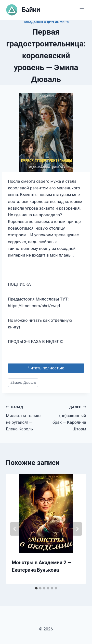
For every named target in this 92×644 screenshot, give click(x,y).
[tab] (36, 588)
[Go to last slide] (15, 529)
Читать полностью (46, 368)
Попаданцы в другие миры (46, 22)
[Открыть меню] (82, 10)
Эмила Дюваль (23, 382)
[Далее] (77, 529)
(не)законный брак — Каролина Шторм (68, 417)
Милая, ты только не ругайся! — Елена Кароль (24, 417)
